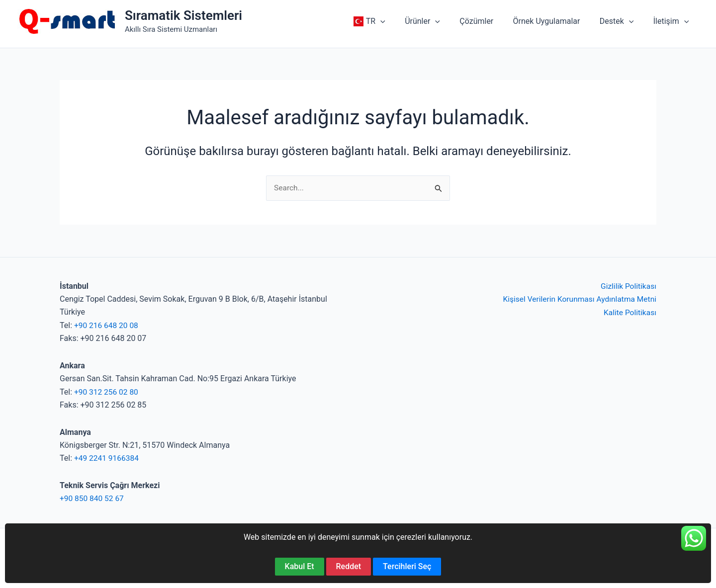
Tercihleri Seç (407, 566)
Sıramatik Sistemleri (183, 15)
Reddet (349, 566)
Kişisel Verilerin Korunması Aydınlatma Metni (577, 299)
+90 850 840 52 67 (93, 499)
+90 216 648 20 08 (107, 326)
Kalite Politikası (629, 312)
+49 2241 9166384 (107, 459)
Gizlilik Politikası (628, 287)
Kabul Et (300, 566)
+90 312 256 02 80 (107, 392)
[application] (400, 21)
